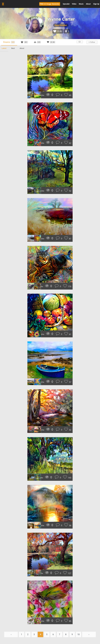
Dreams (9, 42)
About (88, 4)
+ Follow (92, 42)
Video (74, 4)
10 (78, 634)
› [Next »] (89, 634)
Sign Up (96, 4)
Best (13, 48)
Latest (4, 48)
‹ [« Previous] (11, 634)
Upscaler (66, 4)
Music (81, 4)
